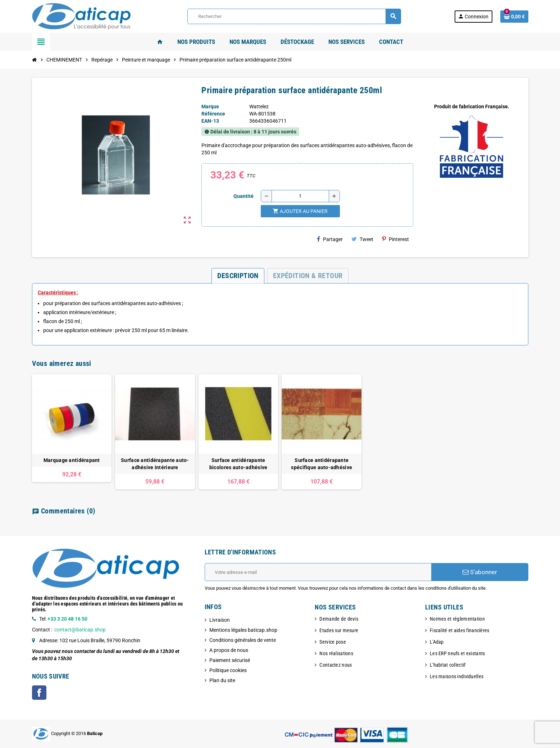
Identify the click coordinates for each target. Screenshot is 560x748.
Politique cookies (228, 670)
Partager (330, 239)
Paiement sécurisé (230, 660)
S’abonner (480, 572)
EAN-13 (210, 121)
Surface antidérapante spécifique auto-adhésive (322, 464)
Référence (213, 114)
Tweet (362, 239)
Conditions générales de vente (243, 640)
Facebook (39, 693)
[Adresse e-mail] (318, 572)
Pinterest (395, 239)
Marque (210, 106)
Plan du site (222, 680)
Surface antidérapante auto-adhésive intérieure (155, 464)
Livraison (220, 620)
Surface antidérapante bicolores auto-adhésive (238, 464)
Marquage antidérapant (72, 460)
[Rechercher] (294, 16)
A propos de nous (229, 650)
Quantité (243, 196)
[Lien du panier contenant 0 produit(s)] (514, 17)
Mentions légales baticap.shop (243, 630)
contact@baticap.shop (80, 630)
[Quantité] (300, 196)
